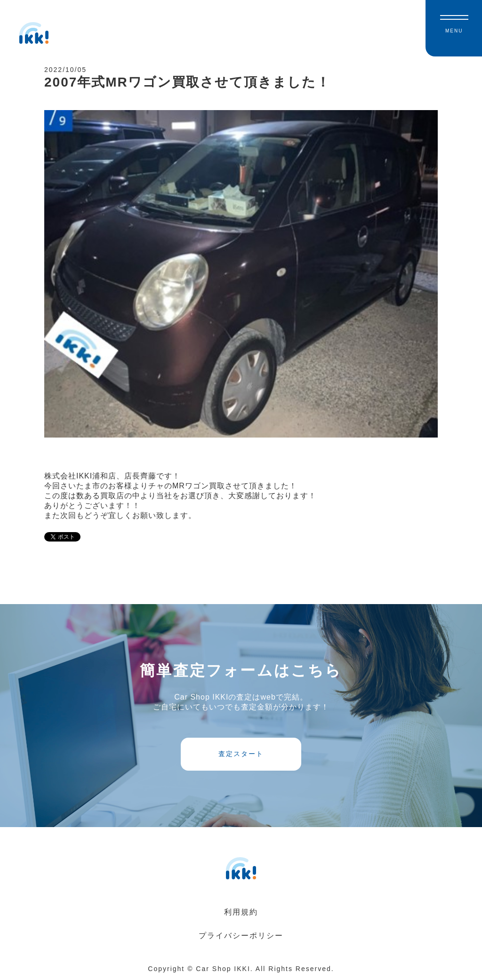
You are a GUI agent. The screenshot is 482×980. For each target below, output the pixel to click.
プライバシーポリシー (241, 936)
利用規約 (241, 912)
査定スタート (241, 754)
